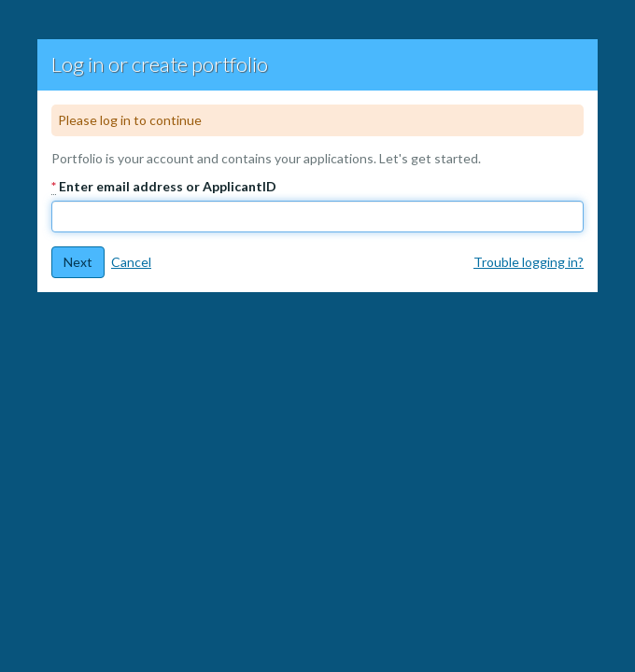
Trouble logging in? (529, 262)
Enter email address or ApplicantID (164, 187)
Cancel (131, 262)
